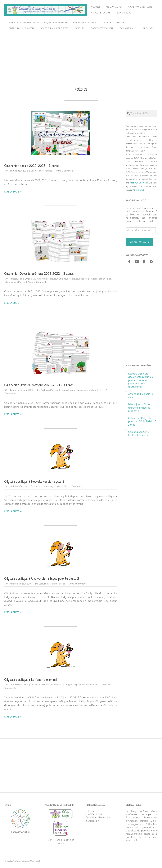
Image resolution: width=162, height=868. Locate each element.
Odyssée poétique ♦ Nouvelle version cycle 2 (34, 481)
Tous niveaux (128, 28)
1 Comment (76, 486)
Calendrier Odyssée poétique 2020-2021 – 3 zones (39, 385)
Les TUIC (80, 28)
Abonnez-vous (139, 242)
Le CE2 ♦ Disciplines (114, 23)
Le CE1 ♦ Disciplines (84, 23)
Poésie (22, 282)
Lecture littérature (43, 486)
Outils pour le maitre (22, 28)
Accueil (96, 7)
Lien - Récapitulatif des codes (61, 842)
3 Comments (41, 282)
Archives (148, 28)
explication (79, 685)
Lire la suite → (13, 192)
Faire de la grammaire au (24, 23)
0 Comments (68, 171)
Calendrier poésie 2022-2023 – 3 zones (32, 166)
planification (11, 282)
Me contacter (114, 7)
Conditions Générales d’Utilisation (98, 819)
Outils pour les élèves (55, 28)
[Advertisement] (81, 55)
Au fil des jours (101, 13)
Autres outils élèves (47, 279)
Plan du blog (124, 13)
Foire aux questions (140, 7)
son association (21, 832)
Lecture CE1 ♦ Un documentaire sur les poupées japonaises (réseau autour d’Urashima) (140, 380)
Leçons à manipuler (56, 23)
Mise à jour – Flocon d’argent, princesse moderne (140, 408)
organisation (105, 279)
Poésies (48, 171)
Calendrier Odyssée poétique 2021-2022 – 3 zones (39, 273)
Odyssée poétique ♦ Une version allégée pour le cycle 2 (42, 578)
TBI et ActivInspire (102, 28)
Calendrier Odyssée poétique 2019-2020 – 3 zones (142, 421)
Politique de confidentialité (94, 813)
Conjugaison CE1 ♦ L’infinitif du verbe (139, 434)
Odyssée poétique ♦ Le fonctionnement (31, 679)
